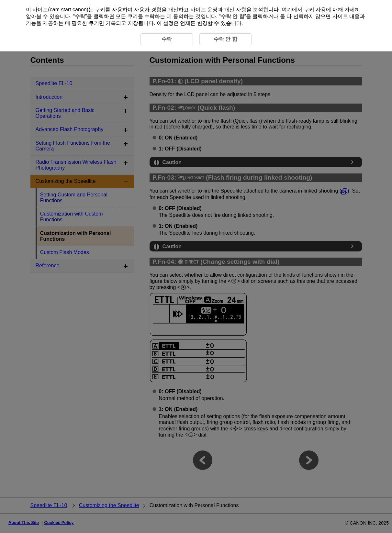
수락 (80, 16)
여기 (287, 10)
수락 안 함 (233, 16)
